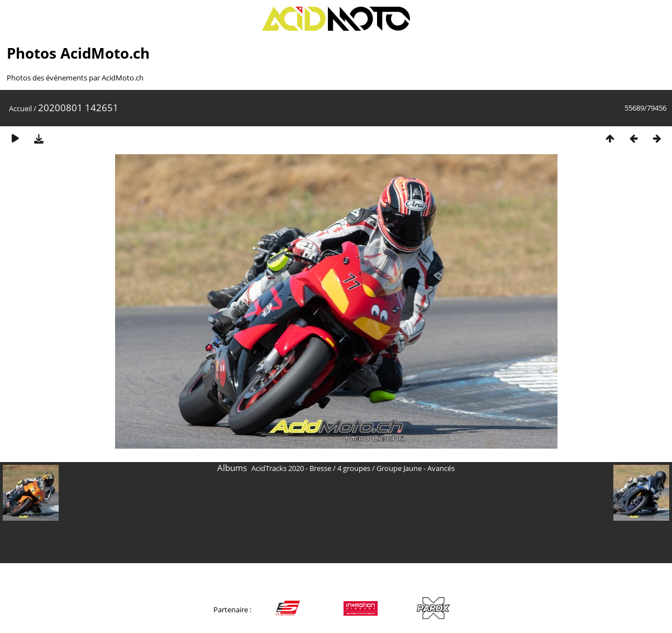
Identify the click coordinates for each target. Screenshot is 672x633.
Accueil (20, 108)
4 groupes (354, 468)
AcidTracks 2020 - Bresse (291, 468)
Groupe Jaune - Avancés (416, 468)
